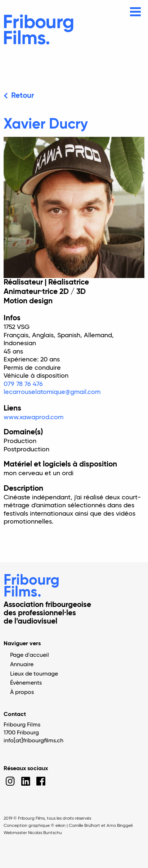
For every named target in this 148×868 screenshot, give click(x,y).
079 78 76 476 (23, 384)
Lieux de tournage (34, 674)
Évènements (26, 683)
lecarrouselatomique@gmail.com (52, 392)
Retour (23, 96)
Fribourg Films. (32, 587)
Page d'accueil (30, 655)
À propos (22, 693)
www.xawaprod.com (33, 417)
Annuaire (22, 665)
